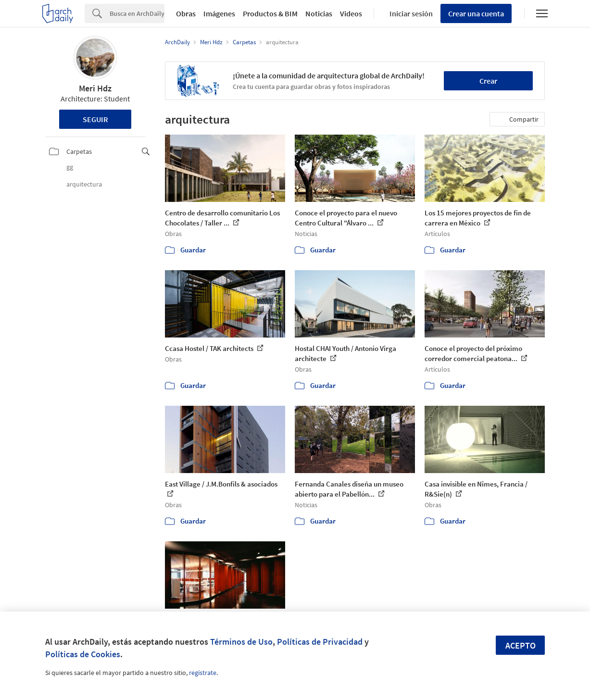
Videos (351, 13)
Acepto (521, 645)
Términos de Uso (241, 642)
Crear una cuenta (476, 13)
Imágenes (219, 13)
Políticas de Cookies (83, 654)
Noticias (319, 13)
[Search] (137, 13)
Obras (186, 13)
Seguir (95, 119)
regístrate (203, 673)
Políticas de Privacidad (320, 642)
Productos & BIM (270, 13)
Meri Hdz (95, 88)
